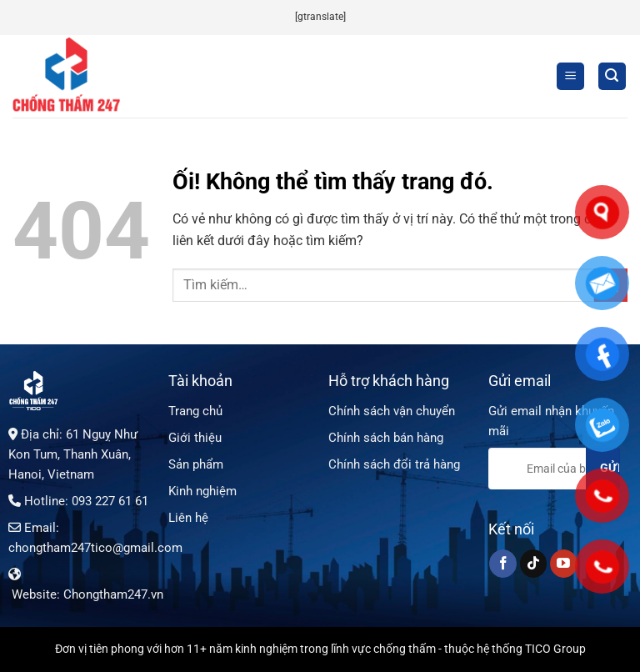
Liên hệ (188, 518)
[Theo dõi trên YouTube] (564, 564)
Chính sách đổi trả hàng (394, 464)
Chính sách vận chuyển (392, 411)
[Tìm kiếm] (612, 76)
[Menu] (570, 76)
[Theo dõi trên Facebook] (503, 564)
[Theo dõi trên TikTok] (534, 564)
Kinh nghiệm (202, 491)
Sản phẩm (196, 464)
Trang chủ (195, 411)
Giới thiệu (195, 438)
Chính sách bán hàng (386, 438)
